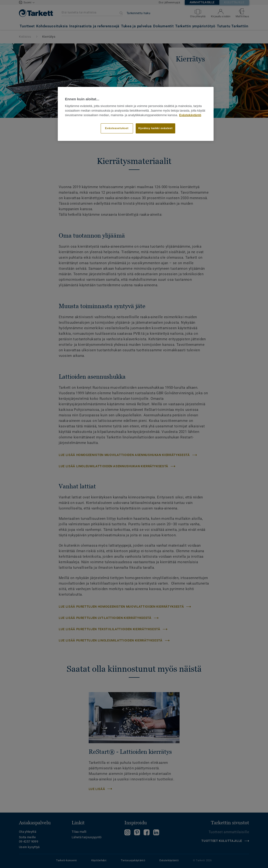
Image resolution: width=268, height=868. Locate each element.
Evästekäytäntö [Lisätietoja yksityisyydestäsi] (190, 115)
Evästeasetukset (117, 128)
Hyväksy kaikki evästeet (155, 128)
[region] (136, 114)
